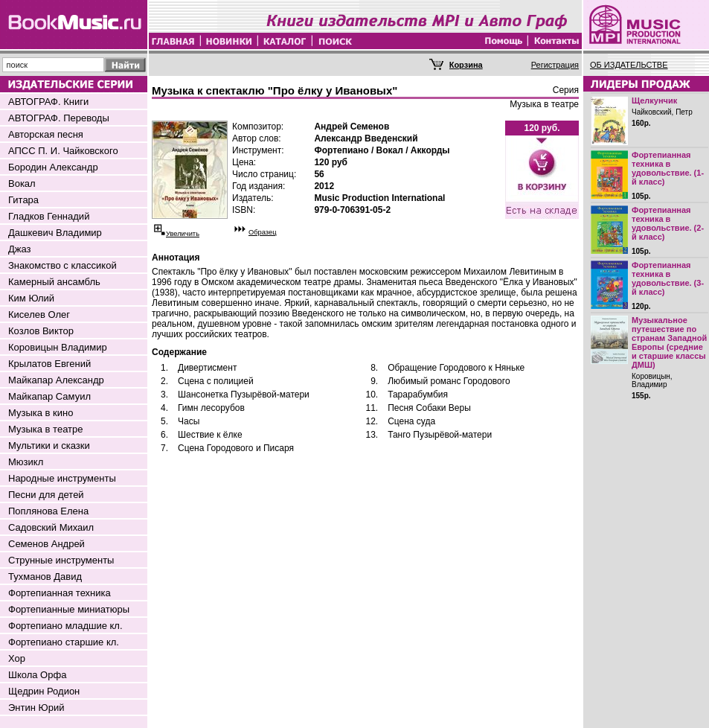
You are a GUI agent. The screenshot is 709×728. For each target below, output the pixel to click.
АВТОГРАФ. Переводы (59, 118)
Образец (263, 232)
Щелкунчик (654, 100)
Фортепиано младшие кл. (65, 626)
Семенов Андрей (46, 544)
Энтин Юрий (36, 708)
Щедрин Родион (44, 691)
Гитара (23, 200)
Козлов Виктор (41, 331)
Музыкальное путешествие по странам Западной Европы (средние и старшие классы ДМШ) (669, 342)
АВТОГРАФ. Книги (48, 102)
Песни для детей (46, 495)
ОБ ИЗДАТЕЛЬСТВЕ (629, 65)
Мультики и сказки (49, 446)
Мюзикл (26, 462)
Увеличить (183, 234)
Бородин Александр (53, 167)
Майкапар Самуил (49, 396)
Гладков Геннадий (49, 216)
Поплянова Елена (48, 511)
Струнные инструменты (61, 560)
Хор (17, 658)
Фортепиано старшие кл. (64, 642)
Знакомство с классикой (62, 265)
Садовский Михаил (51, 527)
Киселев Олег (39, 314)
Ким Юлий (31, 298)
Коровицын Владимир (58, 347)
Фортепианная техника (60, 593)
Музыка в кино (41, 413)
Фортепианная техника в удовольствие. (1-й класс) (668, 168)
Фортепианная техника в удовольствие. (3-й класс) (668, 278)
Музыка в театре (46, 429)
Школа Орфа (37, 675)
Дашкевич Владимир (55, 233)
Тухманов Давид (45, 577)
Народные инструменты (62, 478)
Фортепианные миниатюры (69, 609)
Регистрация (555, 65)
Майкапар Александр (56, 380)
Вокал (22, 183)
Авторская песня (46, 134)
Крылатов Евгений (49, 364)
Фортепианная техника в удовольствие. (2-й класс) (668, 223)
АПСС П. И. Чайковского (63, 151)
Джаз (20, 249)
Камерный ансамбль (54, 282)
